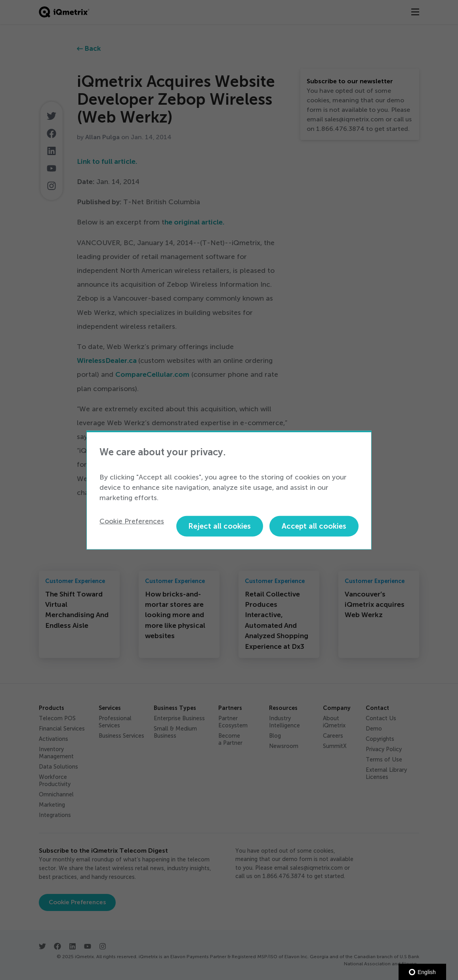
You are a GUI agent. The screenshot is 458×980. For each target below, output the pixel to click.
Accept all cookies (314, 526)
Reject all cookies (219, 526)
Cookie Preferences (132, 521)
